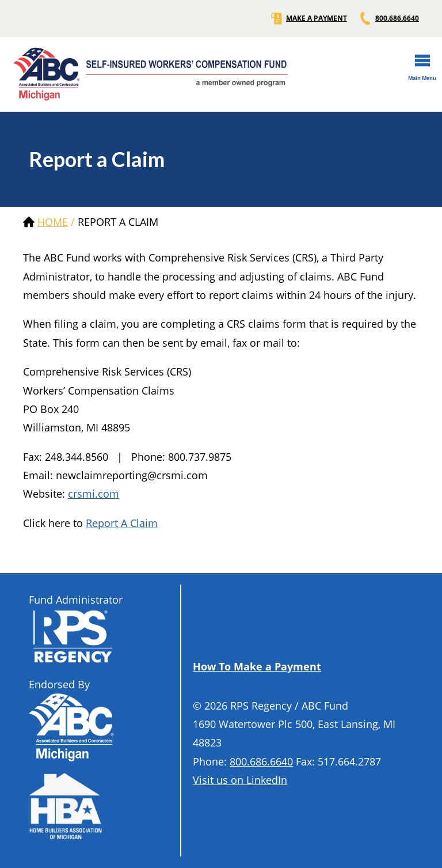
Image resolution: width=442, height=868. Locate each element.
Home (53, 222)
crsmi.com (94, 494)
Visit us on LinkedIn (240, 780)
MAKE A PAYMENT (308, 18)
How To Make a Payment (257, 666)
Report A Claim (122, 523)
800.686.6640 (389, 18)
